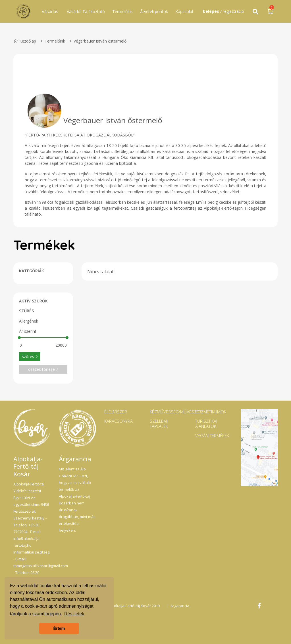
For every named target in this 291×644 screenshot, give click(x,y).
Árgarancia (180, 606)
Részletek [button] (74, 614)
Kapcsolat (184, 11)
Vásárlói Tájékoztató (86, 11)
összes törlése (43, 369)
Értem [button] (59, 628)
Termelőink (122, 11)
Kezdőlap (25, 41)
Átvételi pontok (154, 11)
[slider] (19, 338)
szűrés (30, 356)
